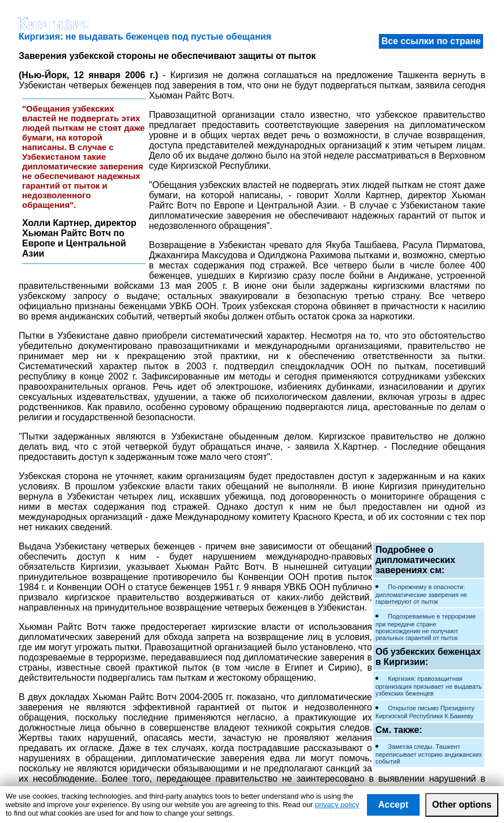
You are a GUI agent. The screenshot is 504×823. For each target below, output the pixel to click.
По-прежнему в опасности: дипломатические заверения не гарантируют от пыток (421, 594)
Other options (462, 805)
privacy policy (337, 805)
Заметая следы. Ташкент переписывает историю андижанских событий (429, 754)
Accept (393, 805)
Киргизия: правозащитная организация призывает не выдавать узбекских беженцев (429, 686)
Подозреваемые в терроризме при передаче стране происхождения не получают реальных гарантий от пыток (426, 627)
